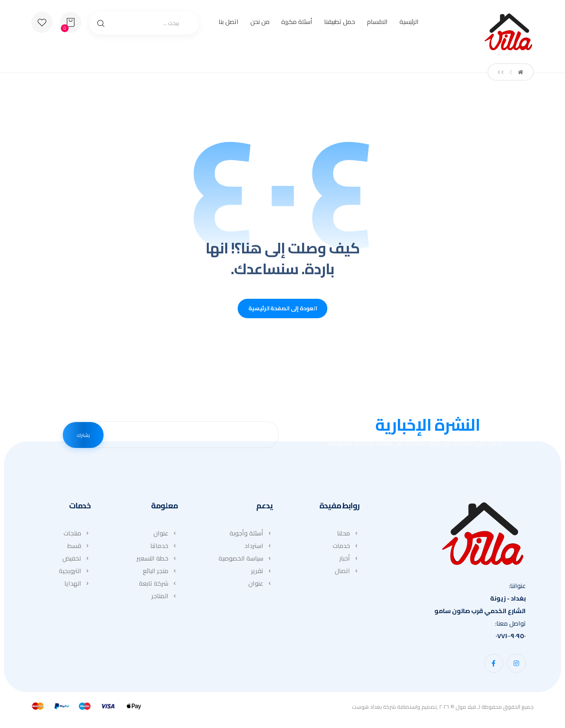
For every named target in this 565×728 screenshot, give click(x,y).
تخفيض (77, 560)
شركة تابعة (158, 585)
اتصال (347, 573)
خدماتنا (164, 548)
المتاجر (165, 598)
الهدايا (77, 585)
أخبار (349, 560)
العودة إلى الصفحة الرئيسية (283, 310)
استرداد (259, 548)
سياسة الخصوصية (246, 560)
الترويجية (75, 573)
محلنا (348, 535)
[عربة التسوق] (71, 22)
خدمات (346, 548)
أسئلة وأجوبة (251, 535)
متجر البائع (160, 573)
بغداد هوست (367, 709)
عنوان (261, 585)
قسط (79, 548)
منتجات (77, 535)
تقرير (262, 573)
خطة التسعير (157, 560)
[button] (516, 665)
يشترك (83, 436)
